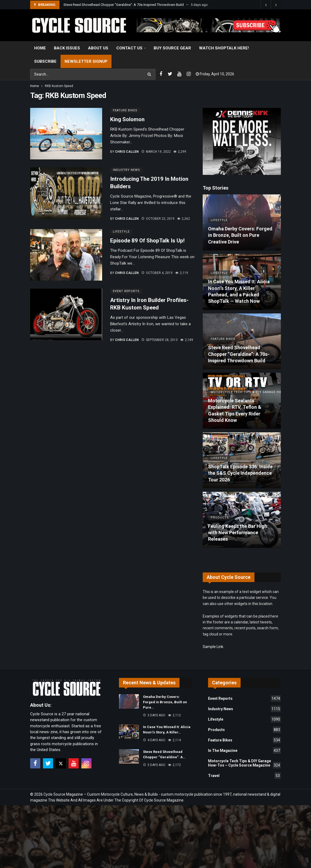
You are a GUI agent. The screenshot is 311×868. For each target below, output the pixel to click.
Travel (244, 776)
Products (244, 730)
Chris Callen (127, 152)
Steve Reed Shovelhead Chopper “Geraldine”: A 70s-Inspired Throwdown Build (124, 5)
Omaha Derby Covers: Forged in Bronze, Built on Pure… (165, 702)
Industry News (126, 170)
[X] (61, 763)
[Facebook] (161, 74)
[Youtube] (179, 74)
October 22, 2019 (158, 219)
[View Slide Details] (209, 25)
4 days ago (154, 740)
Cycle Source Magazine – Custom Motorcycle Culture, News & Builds (101, 794)
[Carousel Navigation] (271, 5)
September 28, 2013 (160, 340)
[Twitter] (170, 74)
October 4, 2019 (157, 273)
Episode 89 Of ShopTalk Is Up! (147, 241)
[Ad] (242, 141)
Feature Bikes (125, 110)
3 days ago (154, 715)
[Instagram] (189, 74)
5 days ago (154, 765)
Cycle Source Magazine (164, 800)
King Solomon (127, 119)
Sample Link (213, 647)
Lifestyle (121, 232)
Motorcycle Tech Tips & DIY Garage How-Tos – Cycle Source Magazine (244, 764)
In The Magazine (244, 751)
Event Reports (126, 291)
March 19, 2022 (156, 152)
